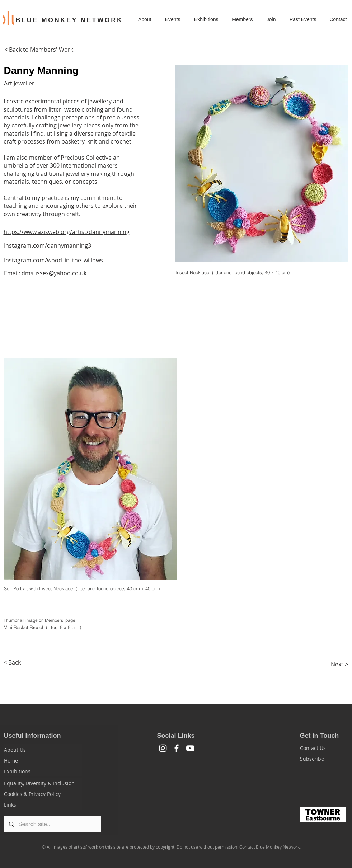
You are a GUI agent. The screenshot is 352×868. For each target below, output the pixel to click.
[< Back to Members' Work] (39, 50)
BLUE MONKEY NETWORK (69, 20)
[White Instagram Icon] (163, 748)
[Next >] (339, 664)
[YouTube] (190, 748)
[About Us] (43, 750)
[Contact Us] (326, 748)
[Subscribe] (326, 759)
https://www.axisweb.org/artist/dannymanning (67, 232)
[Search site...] (52, 824)
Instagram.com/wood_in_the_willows (53, 260)
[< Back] (12, 663)
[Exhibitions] (43, 771)
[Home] (43, 760)
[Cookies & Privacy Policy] (43, 794)
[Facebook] (177, 748)
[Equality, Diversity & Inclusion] (43, 783)
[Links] (43, 804)
